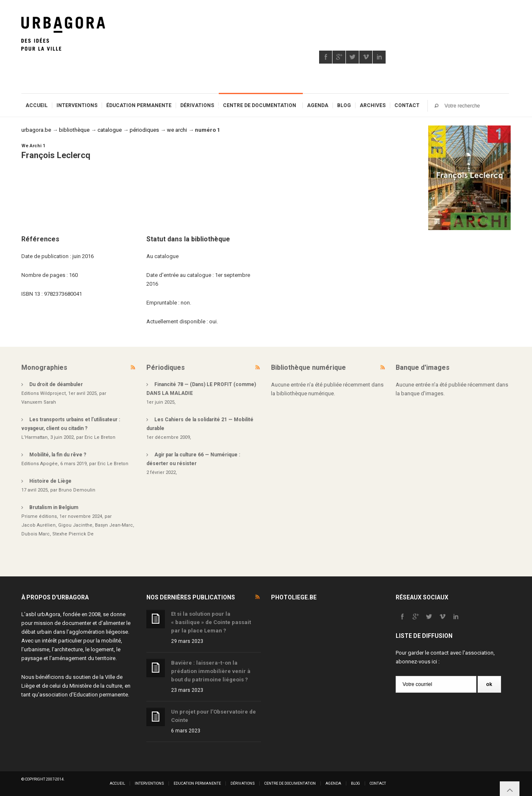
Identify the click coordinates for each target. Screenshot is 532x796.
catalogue (110, 130)
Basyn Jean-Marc (114, 525)
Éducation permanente (139, 105)
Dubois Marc (36, 534)
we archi (177, 130)
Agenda (318, 105)
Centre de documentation (260, 105)
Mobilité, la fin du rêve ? (58, 455)
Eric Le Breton (100, 437)
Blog (344, 105)
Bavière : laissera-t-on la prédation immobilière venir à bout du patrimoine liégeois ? (211, 671)
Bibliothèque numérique (308, 367)
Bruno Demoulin (77, 490)
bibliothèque (74, 130)
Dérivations (197, 105)
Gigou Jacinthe (75, 525)
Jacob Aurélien (38, 525)
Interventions (77, 105)
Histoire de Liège (50, 481)
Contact (407, 105)
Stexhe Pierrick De (73, 534)
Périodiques (166, 367)
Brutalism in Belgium (54, 507)
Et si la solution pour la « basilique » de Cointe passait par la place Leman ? (211, 622)
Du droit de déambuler (56, 384)
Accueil (37, 105)
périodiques (144, 130)
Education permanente (101, 695)
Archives (373, 105)
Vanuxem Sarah (39, 402)
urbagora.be (36, 130)
